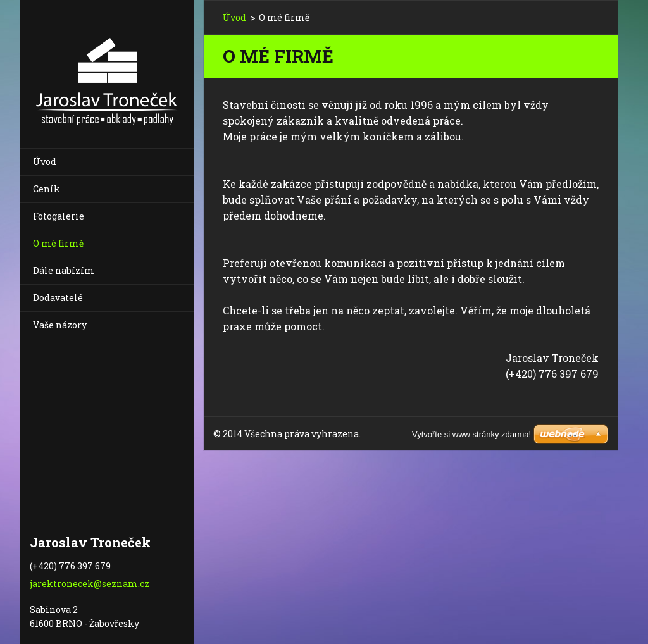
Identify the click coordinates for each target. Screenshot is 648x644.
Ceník (47, 189)
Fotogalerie (59, 216)
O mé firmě (58, 243)
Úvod (45, 162)
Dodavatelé (58, 298)
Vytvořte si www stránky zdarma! (471, 434)
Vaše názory (60, 325)
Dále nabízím (64, 270)
